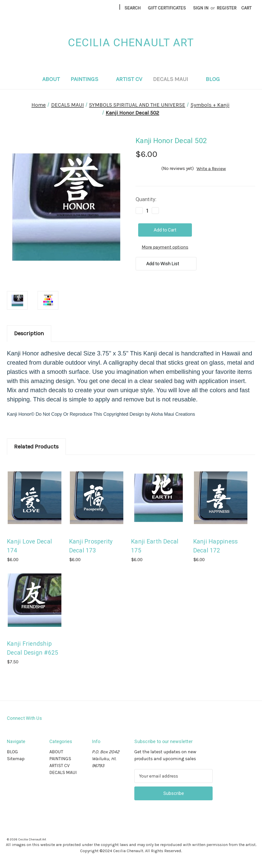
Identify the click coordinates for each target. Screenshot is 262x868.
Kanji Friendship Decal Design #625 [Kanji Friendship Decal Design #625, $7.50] (32, 648)
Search (133, 8)
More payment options (165, 247)
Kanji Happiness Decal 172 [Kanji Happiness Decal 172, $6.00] (216, 546)
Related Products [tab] (36, 447)
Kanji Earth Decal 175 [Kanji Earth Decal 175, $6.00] (155, 546)
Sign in (201, 8)
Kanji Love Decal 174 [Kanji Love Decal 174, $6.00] (29, 546)
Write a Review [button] (211, 169)
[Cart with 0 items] (246, 8)
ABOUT (51, 79)
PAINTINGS (88, 79)
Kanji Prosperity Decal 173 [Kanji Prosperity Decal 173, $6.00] (91, 546)
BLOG (213, 79)
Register (227, 8)
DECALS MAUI (174, 79)
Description (29, 333)
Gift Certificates (167, 8)
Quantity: (146, 199)
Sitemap (16, 759)
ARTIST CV (129, 79)
